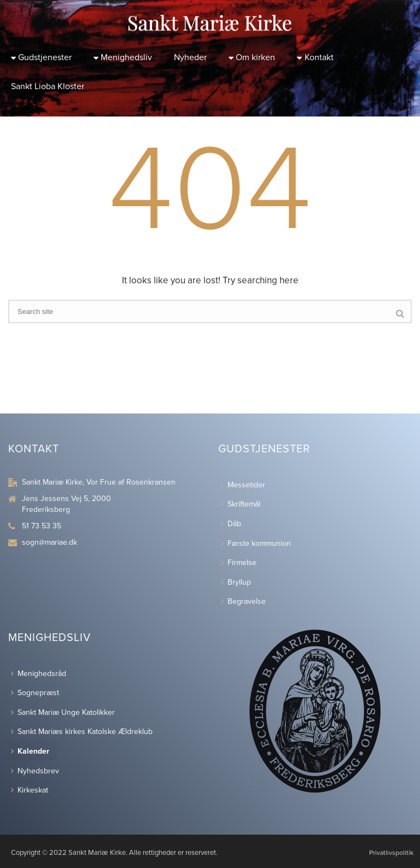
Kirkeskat (30, 790)
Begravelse (243, 601)
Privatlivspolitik (391, 853)
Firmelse (239, 563)
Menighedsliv (123, 57)
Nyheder (190, 57)
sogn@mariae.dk (49, 542)
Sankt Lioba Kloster (48, 86)
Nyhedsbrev (35, 771)
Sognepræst (35, 693)
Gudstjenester (41, 57)
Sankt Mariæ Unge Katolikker (63, 712)
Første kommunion (256, 543)
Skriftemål (241, 504)
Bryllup (236, 582)
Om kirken (252, 57)
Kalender (30, 751)
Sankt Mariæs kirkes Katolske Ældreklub (82, 732)
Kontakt (315, 57)
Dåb (231, 524)
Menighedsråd (39, 674)
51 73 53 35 (42, 526)
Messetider (243, 485)
